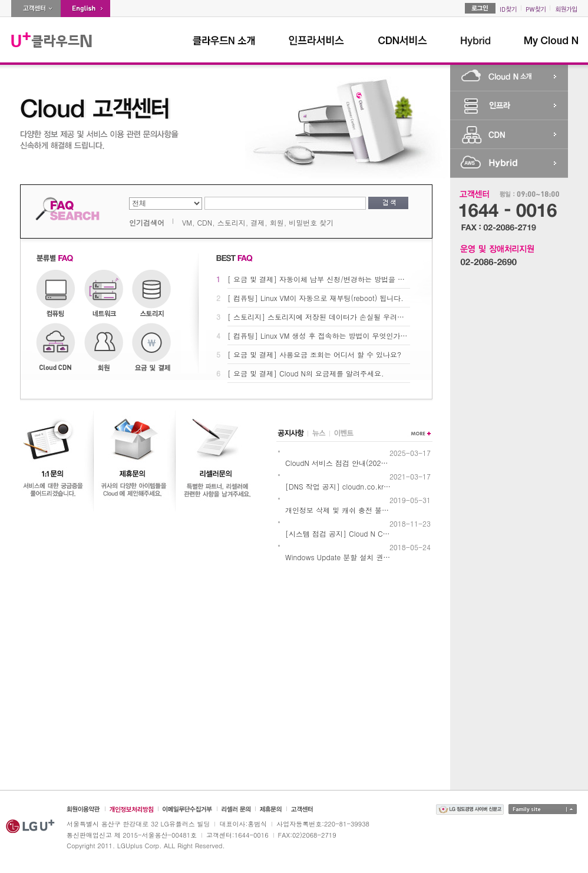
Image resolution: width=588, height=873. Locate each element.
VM (187, 222)
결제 (257, 222)
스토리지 (232, 222)
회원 (277, 222)
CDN (204, 222)
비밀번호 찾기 (311, 222)
